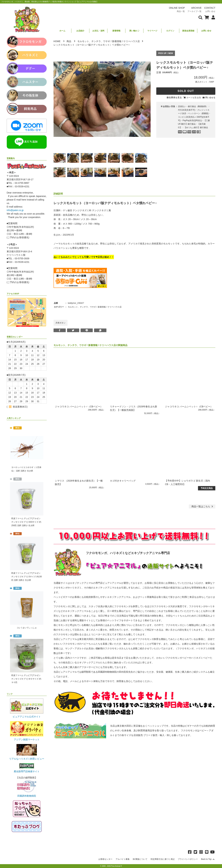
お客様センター (105, 859)
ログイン (170, 31)
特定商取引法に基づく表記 (163, 859)
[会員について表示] (212, 17)
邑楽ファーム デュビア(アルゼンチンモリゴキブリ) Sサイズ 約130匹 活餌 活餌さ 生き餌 (27, 577)
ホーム (62, 31)
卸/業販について (140, 859)
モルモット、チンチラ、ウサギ (94, 41)
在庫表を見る (175, 97)
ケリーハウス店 (132, 41)
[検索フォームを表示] (200, 17)
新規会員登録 (188, 31)
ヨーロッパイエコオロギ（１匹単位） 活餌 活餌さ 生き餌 (26, 469)
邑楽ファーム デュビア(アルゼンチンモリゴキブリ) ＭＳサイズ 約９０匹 (26, 679)
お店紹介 (80, 31)
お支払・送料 (98, 31)
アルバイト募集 (123, 859)
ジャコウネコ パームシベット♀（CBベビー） (189, 407)
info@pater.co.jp (15, 210)
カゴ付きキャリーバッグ (123, 481)
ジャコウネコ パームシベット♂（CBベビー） (79, 407)
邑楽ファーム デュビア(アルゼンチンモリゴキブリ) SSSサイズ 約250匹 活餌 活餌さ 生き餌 (26, 522)
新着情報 (116, 31)
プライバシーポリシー (188, 859)
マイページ (152, 31)
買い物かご (134, 31)
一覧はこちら (203, 506)
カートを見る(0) (194, 98)
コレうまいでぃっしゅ (27, 628)
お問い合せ (206, 31)
